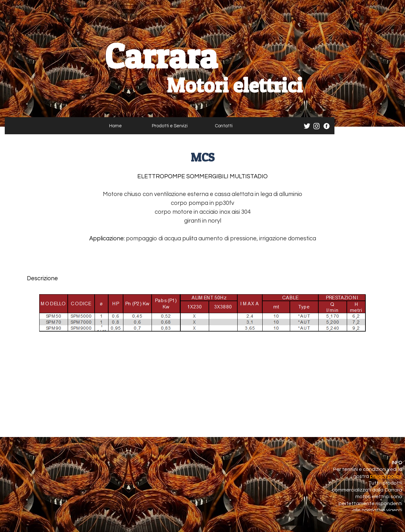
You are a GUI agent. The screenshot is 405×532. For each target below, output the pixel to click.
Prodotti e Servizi (170, 126)
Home (115, 126)
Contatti (224, 126)
